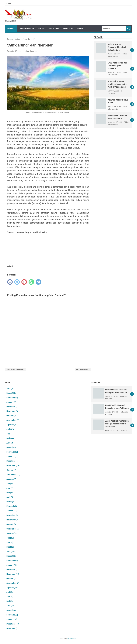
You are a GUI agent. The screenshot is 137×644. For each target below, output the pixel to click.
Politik (42, 29)
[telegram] (38, 282)
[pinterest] (24, 282)
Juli (10, 429)
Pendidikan (68, 29)
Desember (12, 407)
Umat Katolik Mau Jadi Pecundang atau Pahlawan (118, 66)
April (10, 389)
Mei (10, 438)
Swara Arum (72, 639)
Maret (11, 393)
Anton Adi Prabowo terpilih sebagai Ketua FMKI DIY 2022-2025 (117, 84)
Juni (10, 434)
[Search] (114, 29)
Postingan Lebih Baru (15, 370)
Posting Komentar (30, 51)
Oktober (11, 416)
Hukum (80, 29)
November (12, 411)
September (13, 420)
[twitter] (17, 282)
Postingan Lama (83, 370)
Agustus (11, 425)
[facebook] (10, 282)
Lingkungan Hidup (26, 29)
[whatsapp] (31, 282)
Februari (12, 398)
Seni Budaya (54, 29)
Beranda (9, 4)
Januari (11, 402)
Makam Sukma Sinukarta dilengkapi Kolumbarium (117, 47)
